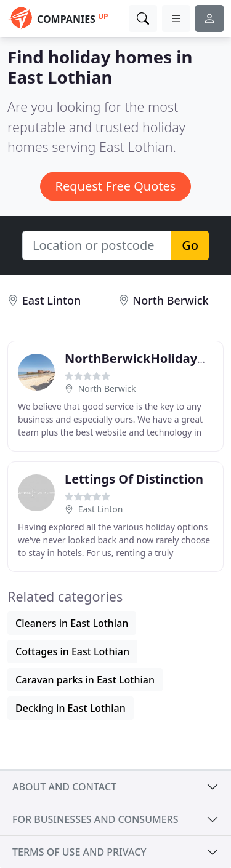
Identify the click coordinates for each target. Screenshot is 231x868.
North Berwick (170, 300)
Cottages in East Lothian (72, 651)
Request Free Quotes (116, 186)
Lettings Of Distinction (134, 479)
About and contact (64, 787)
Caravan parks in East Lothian (85, 680)
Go (190, 245)
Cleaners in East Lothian (72, 623)
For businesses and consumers (95, 819)
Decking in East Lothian (71, 708)
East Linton (52, 300)
